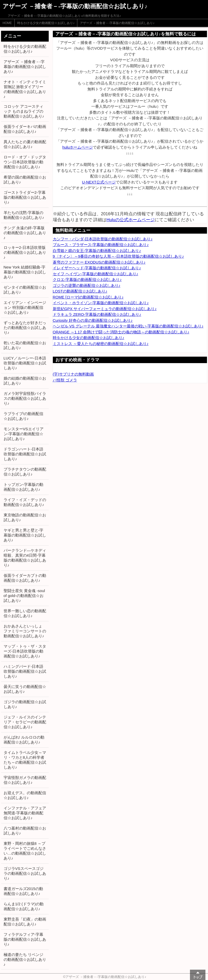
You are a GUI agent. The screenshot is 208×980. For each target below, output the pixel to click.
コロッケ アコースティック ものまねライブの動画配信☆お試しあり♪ (24, 111)
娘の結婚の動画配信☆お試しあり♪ (25, 381)
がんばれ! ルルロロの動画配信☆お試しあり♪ (24, 740)
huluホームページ (78, 147)
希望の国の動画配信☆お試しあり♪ (25, 180)
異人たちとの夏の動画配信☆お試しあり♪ (25, 144)
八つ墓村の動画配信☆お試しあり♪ (25, 831)
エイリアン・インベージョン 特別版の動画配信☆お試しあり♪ (25, 307)
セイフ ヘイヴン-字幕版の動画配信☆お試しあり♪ (96, 274)
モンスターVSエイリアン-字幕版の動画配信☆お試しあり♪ (24, 434)
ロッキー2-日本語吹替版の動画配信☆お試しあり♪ (25, 252)
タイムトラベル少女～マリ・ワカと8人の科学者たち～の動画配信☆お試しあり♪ (25, 760)
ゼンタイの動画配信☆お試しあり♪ (25, 290)
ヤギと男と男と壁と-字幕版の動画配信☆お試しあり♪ (25, 535)
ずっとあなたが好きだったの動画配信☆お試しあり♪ (25, 328)
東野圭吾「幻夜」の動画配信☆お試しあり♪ (25, 922)
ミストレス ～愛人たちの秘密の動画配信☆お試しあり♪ (101, 344)
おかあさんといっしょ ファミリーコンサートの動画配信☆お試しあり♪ (25, 631)
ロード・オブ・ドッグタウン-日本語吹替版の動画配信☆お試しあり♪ (25, 162)
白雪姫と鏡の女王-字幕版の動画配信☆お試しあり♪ (97, 251)
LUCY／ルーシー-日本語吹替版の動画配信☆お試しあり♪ (25, 363)
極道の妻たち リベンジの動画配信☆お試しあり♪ (25, 959)
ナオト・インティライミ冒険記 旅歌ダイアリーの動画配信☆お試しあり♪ (25, 89)
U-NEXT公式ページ (99, 182)
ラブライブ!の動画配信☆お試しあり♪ (23, 416)
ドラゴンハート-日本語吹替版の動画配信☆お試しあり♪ (25, 454)
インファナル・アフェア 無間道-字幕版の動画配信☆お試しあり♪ (25, 813)
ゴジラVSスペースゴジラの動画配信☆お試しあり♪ (25, 873)
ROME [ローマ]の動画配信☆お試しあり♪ (88, 297)
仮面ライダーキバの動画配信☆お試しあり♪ (25, 129)
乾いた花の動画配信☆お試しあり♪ (25, 345)
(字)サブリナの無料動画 (73, 374)
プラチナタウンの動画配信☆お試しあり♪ (25, 472)
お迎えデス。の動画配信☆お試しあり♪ (25, 795)
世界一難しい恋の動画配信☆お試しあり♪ (25, 613)
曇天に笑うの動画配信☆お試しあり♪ (25, 689)
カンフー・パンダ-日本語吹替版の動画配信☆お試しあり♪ (103, 239)
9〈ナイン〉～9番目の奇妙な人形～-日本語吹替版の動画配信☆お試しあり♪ (118, 256)
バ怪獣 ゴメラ (65, 380)
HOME (7, 23)
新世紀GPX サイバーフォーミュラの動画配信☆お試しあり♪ (105, 309)
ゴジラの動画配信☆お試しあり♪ (25, 704)
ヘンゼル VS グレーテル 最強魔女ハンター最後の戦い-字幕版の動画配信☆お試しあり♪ (128, 326)
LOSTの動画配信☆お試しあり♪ (80, 291)
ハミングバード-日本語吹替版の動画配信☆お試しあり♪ (25, 671)
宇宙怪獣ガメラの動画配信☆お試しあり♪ (25, 780)
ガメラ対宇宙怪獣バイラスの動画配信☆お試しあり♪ (25, 398)
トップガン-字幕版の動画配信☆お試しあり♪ (24, 487)
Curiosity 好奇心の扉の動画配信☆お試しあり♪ (93, 320)
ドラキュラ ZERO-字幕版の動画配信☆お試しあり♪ (97, 314)
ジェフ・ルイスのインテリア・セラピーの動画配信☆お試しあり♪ (25, 722)
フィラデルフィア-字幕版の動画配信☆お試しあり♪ (25, 939)
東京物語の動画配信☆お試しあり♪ (25, 517)
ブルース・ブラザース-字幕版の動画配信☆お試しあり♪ (101, 245)
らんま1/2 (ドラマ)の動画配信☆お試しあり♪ (24, 906)
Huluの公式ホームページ (131, 220)
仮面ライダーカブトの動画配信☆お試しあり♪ (25, 578)
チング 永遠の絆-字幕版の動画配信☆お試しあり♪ (25, 233)
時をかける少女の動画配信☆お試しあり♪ (46, 23)
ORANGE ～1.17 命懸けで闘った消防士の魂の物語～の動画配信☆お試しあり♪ (121, 332)
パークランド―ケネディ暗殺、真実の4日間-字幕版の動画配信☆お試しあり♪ (25, 558)
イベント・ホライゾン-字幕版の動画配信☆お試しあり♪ (101, 303)
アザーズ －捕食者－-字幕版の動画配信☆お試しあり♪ (117, 23)
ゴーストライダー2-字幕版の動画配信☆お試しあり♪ (25, 197)
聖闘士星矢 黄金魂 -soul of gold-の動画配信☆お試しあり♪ (24, 596)
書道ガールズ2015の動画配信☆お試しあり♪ (23, 891)
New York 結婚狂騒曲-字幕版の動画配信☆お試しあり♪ (25, 272)
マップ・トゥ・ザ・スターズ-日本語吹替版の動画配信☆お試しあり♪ (25, 651)
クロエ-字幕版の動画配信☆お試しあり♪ (87, 280)
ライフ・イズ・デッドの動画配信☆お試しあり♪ (25, 502)
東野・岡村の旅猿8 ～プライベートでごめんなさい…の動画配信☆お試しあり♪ (25, 851)
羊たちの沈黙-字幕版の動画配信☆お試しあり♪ (24, 215)
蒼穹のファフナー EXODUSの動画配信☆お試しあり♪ (99, 262)
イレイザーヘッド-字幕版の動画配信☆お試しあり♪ (97, 268)
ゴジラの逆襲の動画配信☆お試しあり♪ (87, 285)
